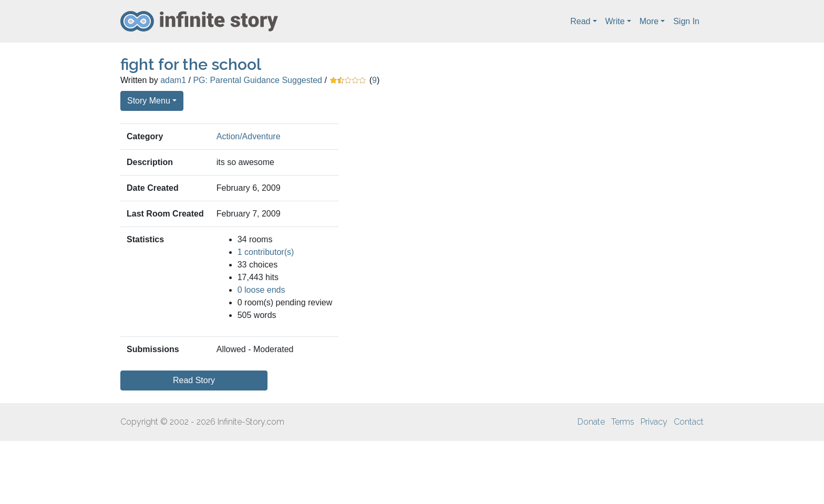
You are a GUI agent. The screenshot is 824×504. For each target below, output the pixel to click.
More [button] (649, 21)
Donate (591, 422)
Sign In (686, 21)
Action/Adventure (249, 136)
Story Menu (149, 101)
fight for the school (191, 64)
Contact (689, 422)
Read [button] (580, 21)
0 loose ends (261, 290)
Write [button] (615, 21)
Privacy (654, 422)
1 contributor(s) (266, 252)
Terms (623, 422)
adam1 (173, 80)
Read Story (194, 380)
